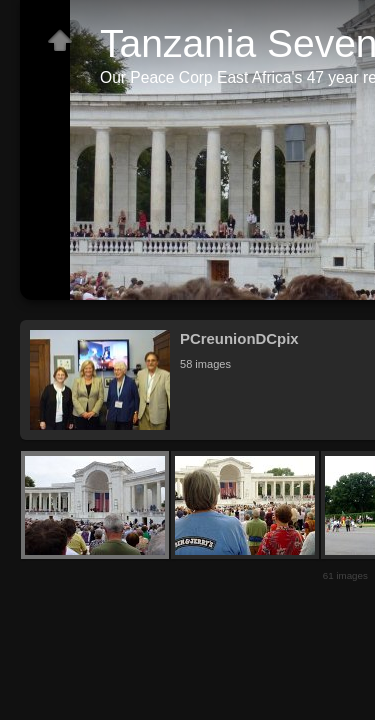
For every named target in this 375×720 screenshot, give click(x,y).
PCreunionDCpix (239, 338)
